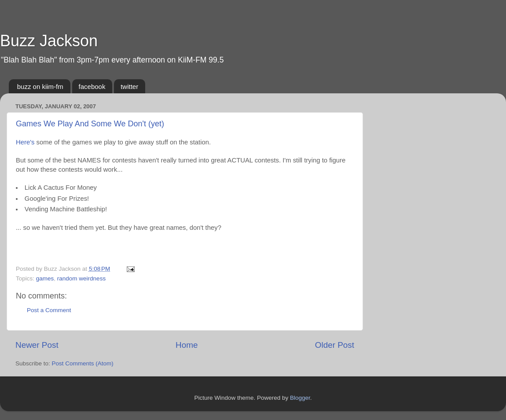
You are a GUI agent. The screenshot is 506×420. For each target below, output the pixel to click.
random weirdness (81, 278)
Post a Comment (49, 310)
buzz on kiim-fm (40, 87)
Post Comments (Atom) (83, 363)
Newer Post (37, 345)
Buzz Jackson (49, 41)
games (45, 278)
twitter (129, 87)
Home (187, 345)
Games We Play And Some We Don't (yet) (90, 124)
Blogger (300, 398)
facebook (92, 87)
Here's (25, 142)
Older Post (335, 345)
